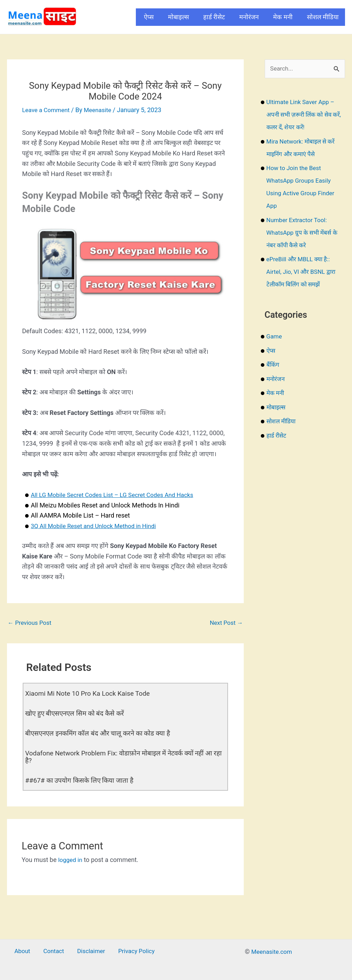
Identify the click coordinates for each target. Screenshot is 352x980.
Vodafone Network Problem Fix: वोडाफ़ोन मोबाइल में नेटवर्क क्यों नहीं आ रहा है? (125, 756)
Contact (55, 950)
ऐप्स (149, 17)
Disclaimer (89, 950)
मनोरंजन (249, 17)
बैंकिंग (273, 365)
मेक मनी (283, 17)
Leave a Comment (47, 110)
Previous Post (31, 623)
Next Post (225, 623)
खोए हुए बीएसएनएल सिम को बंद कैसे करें (78, 714)
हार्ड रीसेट (214, 17)
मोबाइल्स (178, 17)
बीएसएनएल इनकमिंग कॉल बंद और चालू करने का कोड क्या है (102, 733)
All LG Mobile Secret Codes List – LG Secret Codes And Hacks (117, 495)
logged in (71, 859)
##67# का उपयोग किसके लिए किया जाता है (82, 779)
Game (275, 337)
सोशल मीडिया (323, 17)
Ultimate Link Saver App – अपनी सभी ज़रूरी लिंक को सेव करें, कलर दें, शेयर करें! (303, 115)
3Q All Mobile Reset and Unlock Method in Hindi (97, 526)
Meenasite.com (272, 950)
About (27, 950)
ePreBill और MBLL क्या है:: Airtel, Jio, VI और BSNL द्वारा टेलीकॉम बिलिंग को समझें (303, 272)
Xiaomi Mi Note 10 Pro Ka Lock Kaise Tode (91, 694)
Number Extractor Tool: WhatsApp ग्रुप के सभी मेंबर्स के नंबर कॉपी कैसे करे (304, 233)
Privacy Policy (131, 950)
